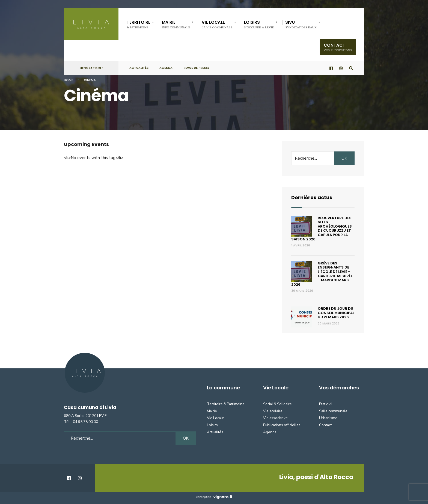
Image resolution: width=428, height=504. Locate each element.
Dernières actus (312, 197)
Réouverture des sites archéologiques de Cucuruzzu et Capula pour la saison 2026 (322, 229)
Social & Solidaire (277, 404)
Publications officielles (282, 425)
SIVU (301, 24)
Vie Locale (216, 418)
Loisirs (259, 24)
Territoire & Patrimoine (226, 404)
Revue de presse (196, 68)
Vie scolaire (273, 411)
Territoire (139, 24)
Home (69, 80)
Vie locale (217, 24)
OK (344, 158)
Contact (338, 47)
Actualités (139, 68)
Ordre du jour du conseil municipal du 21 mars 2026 (336, 313)
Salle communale (333, 411)
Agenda (166, 68)
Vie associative (275, 418)
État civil (326, 404)
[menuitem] (143, 23)
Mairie (176, 24)
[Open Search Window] (351, 68)
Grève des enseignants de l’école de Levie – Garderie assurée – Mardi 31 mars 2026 (322, 274)
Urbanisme (328, 418)
